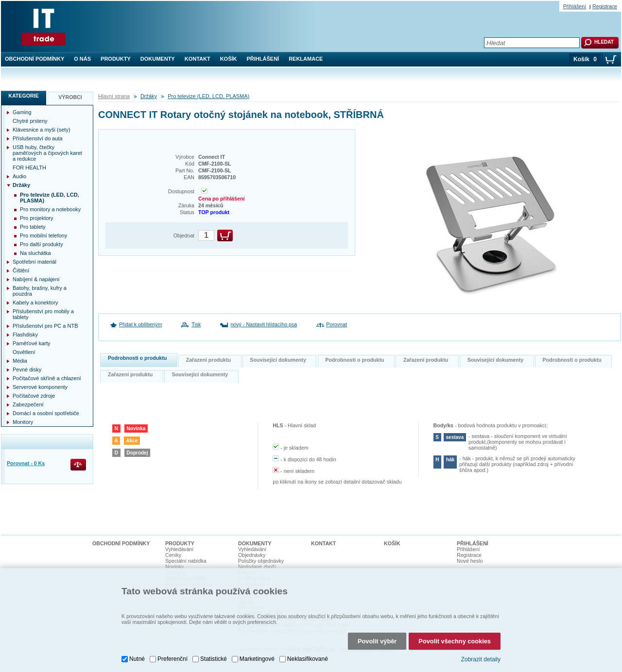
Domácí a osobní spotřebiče (46, 413)
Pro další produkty (42, 244)
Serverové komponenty (40, 387)
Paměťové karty (32, 343)
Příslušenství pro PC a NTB (45, 326)
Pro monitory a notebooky (50, 209)
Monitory (23, 422)
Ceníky (173, 555)
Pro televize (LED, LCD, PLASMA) (208, 96)
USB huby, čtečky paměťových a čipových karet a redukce (47, 153)
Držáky (149, 96)
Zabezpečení (28, 404)
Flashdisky (25, 335)
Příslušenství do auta (38, 138)
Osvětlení (24, 352)
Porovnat (337, 324)
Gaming (22, 112)
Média (20, 361)
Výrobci (70, 97)
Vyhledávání (179, 549)
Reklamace (306, 59)
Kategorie (24, 96)
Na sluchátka (35, 253)
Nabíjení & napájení (36, 279)
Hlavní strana (114, 96)
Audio (19, 176)
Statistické (214, 655)
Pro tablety (33, 227)
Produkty (116, 59)
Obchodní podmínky (35, 59)
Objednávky (252, 555)
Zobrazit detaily (481, 655)
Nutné (137, 655)
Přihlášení (263, 59)
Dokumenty (158, 59)
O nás (82, 59)
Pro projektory (36, 218)
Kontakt (198, 59)
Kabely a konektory (35, 302)
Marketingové (257, 655)
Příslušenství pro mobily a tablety (43, 314)
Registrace (605, 6)
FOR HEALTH (29, 168)
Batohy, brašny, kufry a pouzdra (40, 291)
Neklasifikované (308, 655)
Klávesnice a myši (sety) (42, 130)
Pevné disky (27, 370)
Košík (229, 59)
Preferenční (173, 655)
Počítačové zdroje (34, 396)
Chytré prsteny (30, 121)
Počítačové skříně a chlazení (47, 378)
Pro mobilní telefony (43, 235)
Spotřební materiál (35, 262)
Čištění (21, 270)
